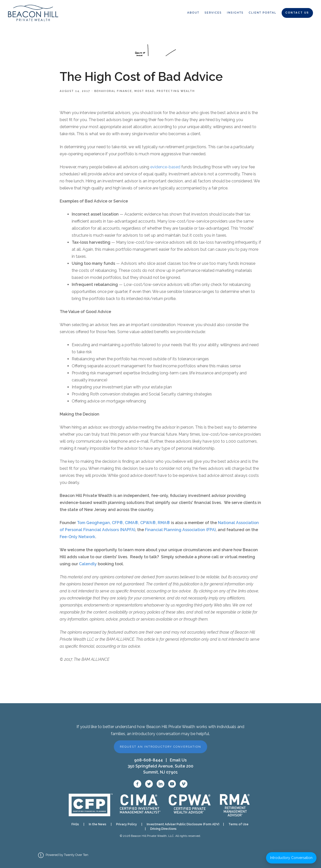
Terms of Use (238, 824)
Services (213, 13)
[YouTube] (172, 784)
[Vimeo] (184, 784)
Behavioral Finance (113, 91)
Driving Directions (163, 829)
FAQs (75, 824)
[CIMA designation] (140, 805)
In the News (98, 824)
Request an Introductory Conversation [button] (160, 747)
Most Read (144, 91)
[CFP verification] (91, 805)
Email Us (178, 760)
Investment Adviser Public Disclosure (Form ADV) (182, 824)
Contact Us (297, 13)
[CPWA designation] (190, 805)
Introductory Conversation (291, 858)
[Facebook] (137, 784)
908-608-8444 (148, 760)
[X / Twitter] (149, 784)
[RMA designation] (235, 805)
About (193, 13)
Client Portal (263, 13)
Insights (235, 13)
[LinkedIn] (160, 784)
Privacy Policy (127, 824)
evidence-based (165, 167)
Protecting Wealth (176, 91)
